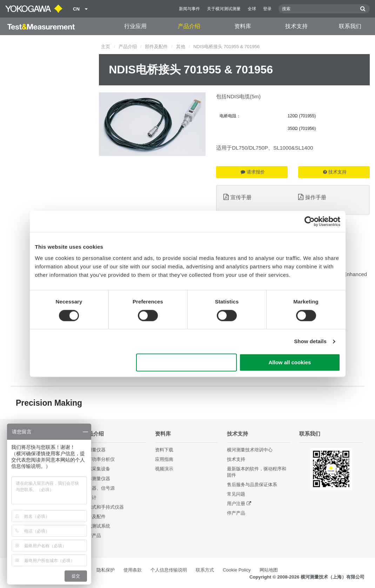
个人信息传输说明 (169, 570)
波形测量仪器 (96, 479)
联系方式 (205, 570)
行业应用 (135, 26)
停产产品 (92, 535)
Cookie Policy (237, 570)
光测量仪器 (94, 450)
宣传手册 (241, 197)
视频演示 (164, 469)
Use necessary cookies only (186, 363)
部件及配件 (156, 47)
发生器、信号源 (99, 488)
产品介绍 (189, 26)
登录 (267, 9)
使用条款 (133, 570)
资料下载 (164, 450)
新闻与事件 (189, 9)
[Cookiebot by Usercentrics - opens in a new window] (310, 221)
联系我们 (350, 26)
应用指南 (164, 459)
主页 (106, 47)
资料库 (243, 26)
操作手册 (316, 197)
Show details (310, 341)
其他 (181, 47)
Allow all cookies (290, 363)
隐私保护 (106, 570)
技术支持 (296, 26)
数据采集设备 (96, 469)
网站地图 (269, 570)
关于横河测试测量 (224, 9)
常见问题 (236, 494)
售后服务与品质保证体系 (252, 485)
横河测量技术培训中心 (250, 450)
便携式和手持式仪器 (103, 507)
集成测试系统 (96, 526)
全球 (252, 9)
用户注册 (236, 504)
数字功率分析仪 (99, 459)
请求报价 (253, 172)
